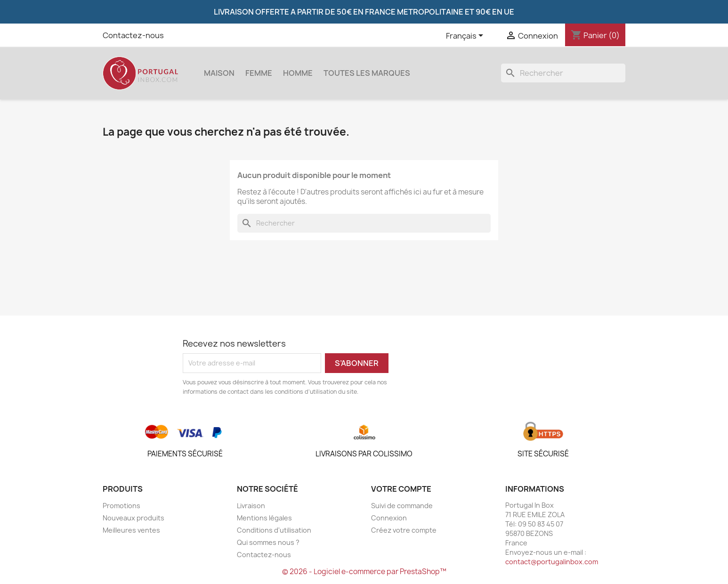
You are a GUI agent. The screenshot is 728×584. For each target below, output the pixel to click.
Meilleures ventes (131, 530)
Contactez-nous (133, 35)
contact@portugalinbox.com (552, 562)
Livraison (251, 506)
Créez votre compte (404, 530)
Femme (259, 73)
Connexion (389, 518)
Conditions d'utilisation (274, 530)
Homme (298, 73)
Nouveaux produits (133, 518)
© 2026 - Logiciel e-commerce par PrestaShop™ (364, 572)
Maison (219, 73)
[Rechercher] (563, 73)
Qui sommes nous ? (268, 542)
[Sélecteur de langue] (466, 36)
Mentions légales (264, 518)
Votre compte (401, 489)
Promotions (121, 506)
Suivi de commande (402, 506)
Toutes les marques (367, 73)
